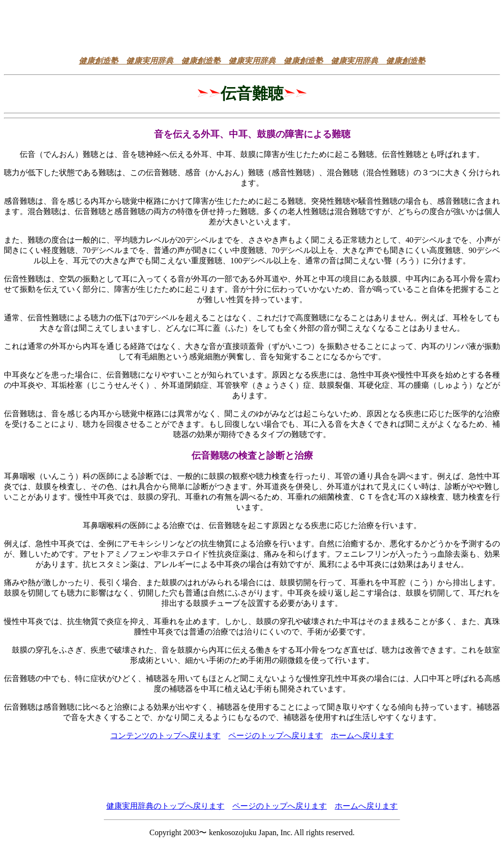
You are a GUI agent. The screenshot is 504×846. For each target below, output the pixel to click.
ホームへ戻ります (362, 736)
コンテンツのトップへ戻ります (165, 736)
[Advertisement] (252, 26)
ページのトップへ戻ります (276, 736)
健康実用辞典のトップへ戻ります (165, 806)
